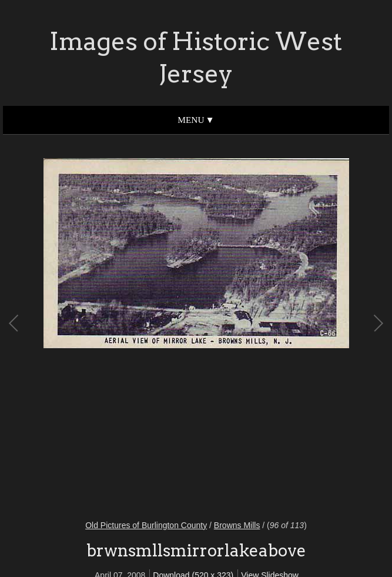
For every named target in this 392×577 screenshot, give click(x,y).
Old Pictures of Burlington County (146, 525)
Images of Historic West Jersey (196, 57)
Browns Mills (237, 525)
